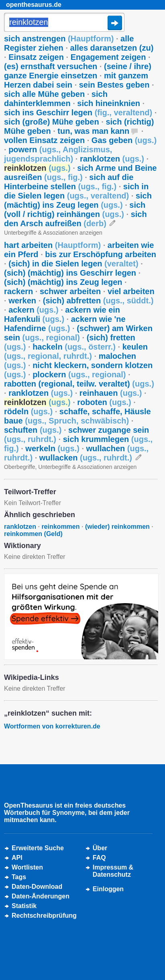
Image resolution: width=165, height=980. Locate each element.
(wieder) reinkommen (117, 527)
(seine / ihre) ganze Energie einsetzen (78, 71)
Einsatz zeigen (36, 57)
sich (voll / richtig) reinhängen (75, 210)
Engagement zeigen (108, 57)
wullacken (86, 458)
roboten (104, 402)
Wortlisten (27, 867)
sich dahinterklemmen (56, 99)
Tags (19, 877)
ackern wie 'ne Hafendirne (65, 324)
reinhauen (111, 393)
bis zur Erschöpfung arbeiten (101, 254)
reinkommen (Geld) (33, 534)
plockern (79, 374)
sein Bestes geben (114, 85)
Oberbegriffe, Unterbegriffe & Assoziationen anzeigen (70, 467)
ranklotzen (112, 159)
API (17, 858)
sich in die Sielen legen (76, 191)
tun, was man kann (93, 131)
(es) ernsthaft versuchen (51, 66)
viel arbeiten (131, 291)
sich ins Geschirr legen (78, 113)
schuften (33, 430)
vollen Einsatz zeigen (44, 140)
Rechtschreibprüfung (44, 916)
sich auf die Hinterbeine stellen (69, 182)
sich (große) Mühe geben (52, 122)
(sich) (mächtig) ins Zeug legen (63, 282)
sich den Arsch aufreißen (75, 219)
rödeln (28, 411)
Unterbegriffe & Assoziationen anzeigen (53, 233)
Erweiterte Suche (38, 848)
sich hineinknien (109, 103)
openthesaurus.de (34, 5)
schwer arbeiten (70, 291)
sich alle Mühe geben (44, 94)
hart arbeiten (52, 245)
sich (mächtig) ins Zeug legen (78, 200)
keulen (76, 351)
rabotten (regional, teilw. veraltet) (79, 384)
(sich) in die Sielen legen (73, 264)
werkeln (52, 448)
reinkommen (60, 527)
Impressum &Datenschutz (113, 871)
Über (100, 848)
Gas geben (124, 140)
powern (58, 154)
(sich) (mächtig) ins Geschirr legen (70, 273)
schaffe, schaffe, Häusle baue (77, 416)
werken (22, 301)
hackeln (74, 347)
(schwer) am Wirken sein (78, 333)
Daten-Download (37, 887)
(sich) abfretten (98, 301)
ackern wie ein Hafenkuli (62, 314)
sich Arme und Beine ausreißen (80, 173)
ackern (34, 310)
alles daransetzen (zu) (112, 48)
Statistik (24, 906)
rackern (18, 291)
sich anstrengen (59, 39)
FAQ (99, 858)
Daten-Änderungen (41, 896)
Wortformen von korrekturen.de (52, 726)
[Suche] (64, 23)
